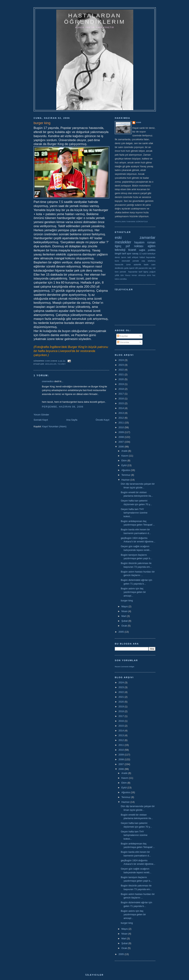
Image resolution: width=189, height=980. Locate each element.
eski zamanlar (135, 237)
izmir (129, 264)
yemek (136, 261)
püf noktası (135, 246)
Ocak (125, 626)
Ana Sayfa (72, 420)
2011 (122, 423)
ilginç (118, 246)
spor (129, 254)
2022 (122, 370)
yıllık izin (119, 275)
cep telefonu (148, 261)
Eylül (124, 465)
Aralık (125, 451)
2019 (122, 384)
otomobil (126, 261)
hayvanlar (151, 257)
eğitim (152, 246)
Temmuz (126, 475)
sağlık (142, 250)
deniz (117, 257)
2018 (122, 389)
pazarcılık (143, 268)
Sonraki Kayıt (41, 420)
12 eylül (143, 254)
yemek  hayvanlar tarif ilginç (134, 272)
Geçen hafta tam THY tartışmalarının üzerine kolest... (134, 513)
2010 (122, 427)
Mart (124, 616)
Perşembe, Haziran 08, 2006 (63, 407)
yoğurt (152, 272)
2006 (122, 447)
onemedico (48, 381)
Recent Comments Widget (124, 667)
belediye (151, 254)
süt (154, 268)
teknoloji (120, 250)
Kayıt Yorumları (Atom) (54, 426)
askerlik (137, 264)
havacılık (119, 264)
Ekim (124, 460)
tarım (124, 257)
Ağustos (126, 470)
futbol (142, 257)
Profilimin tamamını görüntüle (131, 222)
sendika (123, 279)
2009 (122, 432)
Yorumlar (123, 342)
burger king (127, 601)
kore (117, 261)
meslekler (51, 364)
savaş (135, 254)
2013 (122, 413)
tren (117, 272)
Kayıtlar (123, 336)
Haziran (126, 480)
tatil (129, 257)
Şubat (125, 621)
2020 (122, 379)
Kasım (125, 456)
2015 (122, 403)
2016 (122, 399)
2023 (122, 365)
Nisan (125, 611)
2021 (122, 374)
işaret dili (134, 268)
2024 (122, 360)
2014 (122, 408)
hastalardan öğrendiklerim (95, 19)
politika (152, 250)
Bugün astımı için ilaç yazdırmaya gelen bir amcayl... (133, 592)
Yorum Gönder (41, 415)
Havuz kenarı (131, 275)
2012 (122, 418)
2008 (122, 437)
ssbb (139, 122)
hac (154, 275)
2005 (122, 632)
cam (153, 264)
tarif (124, 254)
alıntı (149, 275)
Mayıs (125, 606)
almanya (142, 275)
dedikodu (119, 268)
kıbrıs (117, 279)
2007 (122, 442)
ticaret (62, 364)
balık (146, 264)
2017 (122, 394)
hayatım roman (145, 242)
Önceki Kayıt (102, 420)
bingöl (118, 254)
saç (150, 268)
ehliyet (135, 257)
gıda (126, 268)
